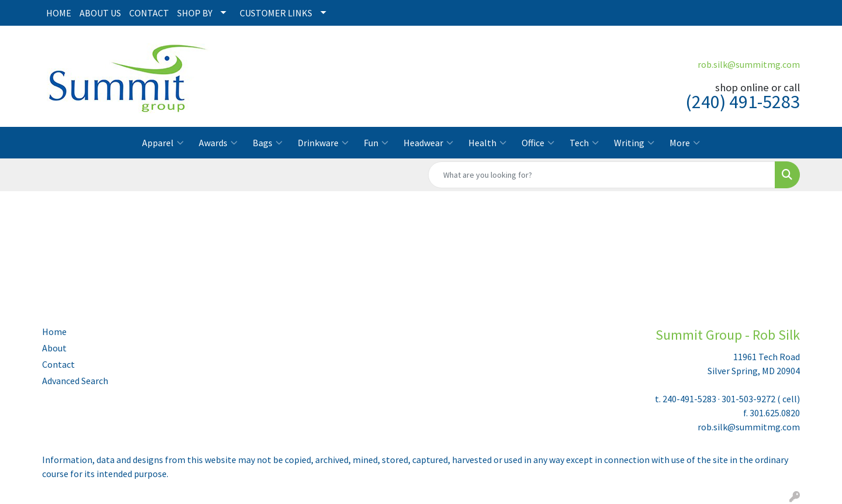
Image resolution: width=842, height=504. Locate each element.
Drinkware (323, 143)
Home (54, 332)
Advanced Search (75, 381)
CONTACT (149, 13)
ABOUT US (100, 13)
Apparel (163, 143)
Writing (634, 143)
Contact (58, 364)
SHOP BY (195, 13)
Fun (376, 143)
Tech (584, 143)
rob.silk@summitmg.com (749, 64)
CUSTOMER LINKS (276, 13)
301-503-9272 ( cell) (761, 399)
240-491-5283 (689, 399)
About (54, 348)
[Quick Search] (602, 175)
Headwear (428, 143)
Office (538, 143)
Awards (218, 143)
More (685, 143)
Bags (268, 143)
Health (487, 143)
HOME (59, 13)
